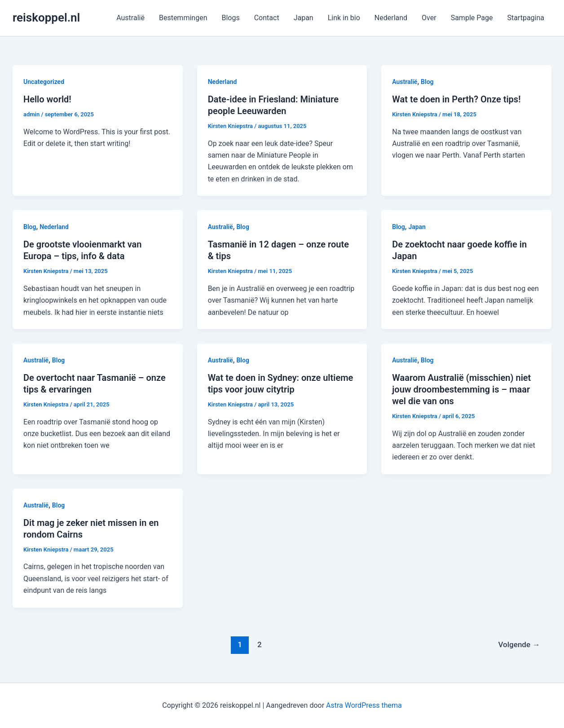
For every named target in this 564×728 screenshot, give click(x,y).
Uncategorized (44, 82)
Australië (130, 18)
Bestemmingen (183, 18)
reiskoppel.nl (46, 18)
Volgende (519, 644)
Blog (427, 82)
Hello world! (47, 99)
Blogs (230, 18)
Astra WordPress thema (364, 705)
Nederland (391, 18)
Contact (267, 18)
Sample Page (472, 18)
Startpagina (526, 18)
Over (429, 18)
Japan (304, 18)
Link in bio (344, 18)
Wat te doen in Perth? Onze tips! (456, 99)
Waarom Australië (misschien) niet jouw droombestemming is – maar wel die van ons (461, 389)
